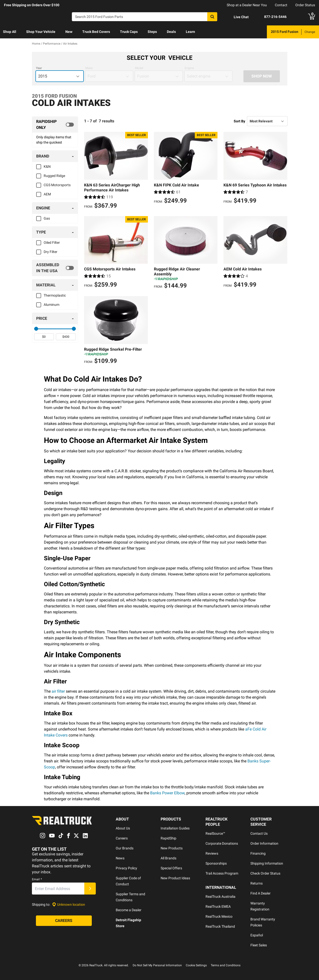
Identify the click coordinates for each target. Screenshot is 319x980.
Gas (47, 218)
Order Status (305, 5)
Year (39, 68)
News (120, 858)
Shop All (10, 32)
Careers (122, 838)
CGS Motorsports (57, 185)
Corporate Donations (222, 843)
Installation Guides (175, 828)
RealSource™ (215, 833)
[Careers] (64, 921)
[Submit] (90, 889)
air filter (58, 691)
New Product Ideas (175, 878)
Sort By (239, 121)
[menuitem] (10, 32)
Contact (281, 5)
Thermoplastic (55, 295)
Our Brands (125, 848)
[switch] (55, 125)
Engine (189, 68)
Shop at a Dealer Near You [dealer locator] (247, 5)
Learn (190, 32)
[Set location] (69, 905)
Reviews (212, 853)
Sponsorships (216, 863)
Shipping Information (267, 863)
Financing (258, 853)
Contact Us (259, 833)
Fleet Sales (259, 945)
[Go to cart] (312, 17)
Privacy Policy (126, 868)
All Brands (168, 858)
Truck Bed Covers (96, 32)
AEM (47, 194)
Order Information (264, 843)
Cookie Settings (196, 965)
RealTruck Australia (220, 897)
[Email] (58, 889)
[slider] (36, 329)
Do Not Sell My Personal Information (157, 965)
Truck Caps (129, 32)
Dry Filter (51, 252)
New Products (172, 848)
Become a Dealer (129, 910)
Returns (257, 883)
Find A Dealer (261, 893)
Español (257, 935)
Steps (152, 32)
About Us (123, 828)
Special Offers (171, 868)
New (69, 32)
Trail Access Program (222, 873)
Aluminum (52, 305)
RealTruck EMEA (218, 906)
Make (89, 68)
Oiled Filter (52, 243)
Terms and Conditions (226, 965)
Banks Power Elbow (167, 793)
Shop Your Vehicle (41, 32)
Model (139, 68)
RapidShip (168, 838)
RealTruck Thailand (220, 926)
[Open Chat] (237, 17)
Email (37, 879)
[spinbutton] (44, 337)
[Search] (145, 17)
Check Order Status (265, 873)
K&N (47, 166)
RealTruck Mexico (219, 916)
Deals (171, 32)
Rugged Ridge (54, 176)
